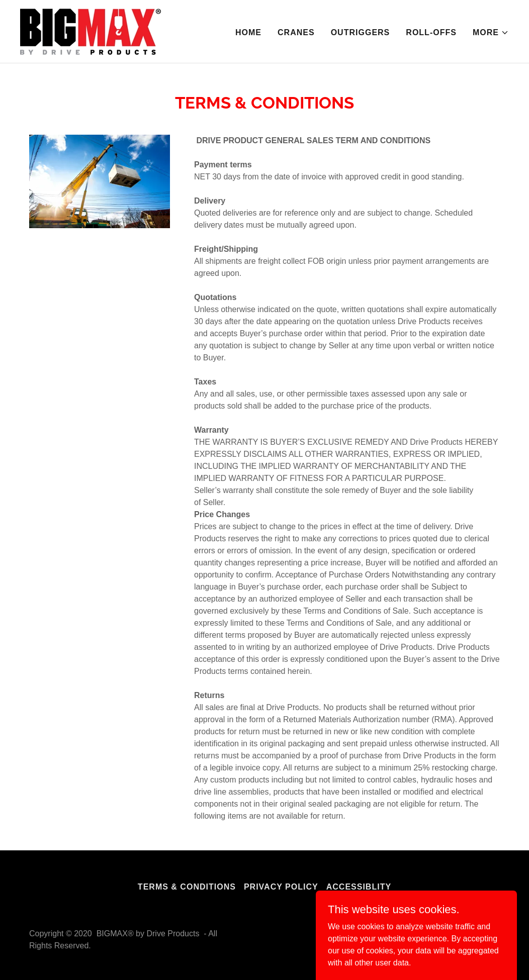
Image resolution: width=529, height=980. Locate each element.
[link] (91, 31)
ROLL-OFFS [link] (431, 32)
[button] (491, 33)
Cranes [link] (296, 32)
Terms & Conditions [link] (187, 887)
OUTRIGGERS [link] (361, 32)
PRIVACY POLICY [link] (281, 887)
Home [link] (248, 32)
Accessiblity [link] (359, 887)
